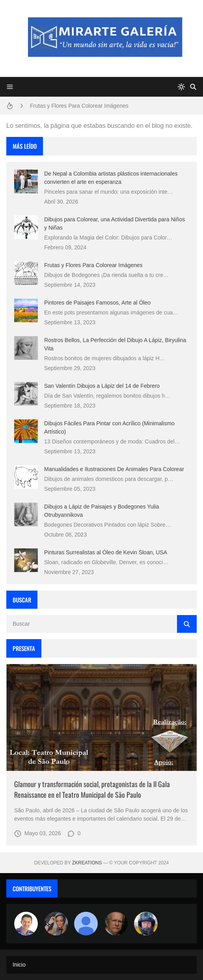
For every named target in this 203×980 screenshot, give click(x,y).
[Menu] (10, 87)
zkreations (87, 863)
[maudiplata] (146, 924)
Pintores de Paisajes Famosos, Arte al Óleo (97, 303)
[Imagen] (101, 718)
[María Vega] (86, 924)
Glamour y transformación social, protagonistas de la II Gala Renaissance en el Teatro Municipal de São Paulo (92, 789)
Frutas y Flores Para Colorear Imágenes (79, 106)
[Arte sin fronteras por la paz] (26, 924)
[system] (181, 87)
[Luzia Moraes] (56, 924)
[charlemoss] (116, 924)
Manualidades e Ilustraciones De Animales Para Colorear (114, 469)
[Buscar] (193, 87)
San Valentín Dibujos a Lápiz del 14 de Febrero (102, 386)
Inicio (19, 965)
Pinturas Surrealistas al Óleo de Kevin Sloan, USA (106, 552)
